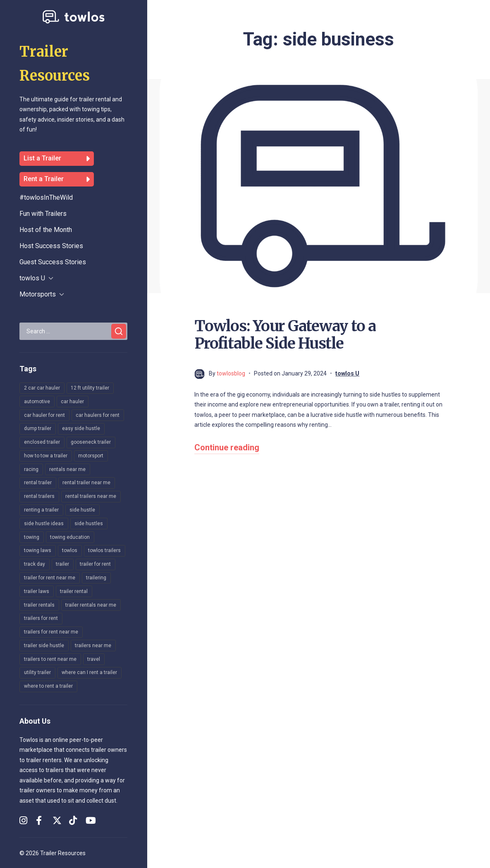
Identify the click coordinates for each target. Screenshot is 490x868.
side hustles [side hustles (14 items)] (89, 524)
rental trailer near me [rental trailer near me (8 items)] (86, 483)
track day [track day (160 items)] (35, 564)
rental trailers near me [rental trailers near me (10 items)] (91, 496)
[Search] (119, 331)
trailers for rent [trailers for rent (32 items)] (41, 618)
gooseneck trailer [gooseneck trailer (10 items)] (91, 442)
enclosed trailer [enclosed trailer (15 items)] (42, 442)
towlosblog (231, 373)
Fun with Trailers (43, 214)
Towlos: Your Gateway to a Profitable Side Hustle (285, 335)
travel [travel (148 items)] (94, 659)
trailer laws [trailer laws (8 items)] (37, 591)
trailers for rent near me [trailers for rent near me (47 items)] (51, 632)
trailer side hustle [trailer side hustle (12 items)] (44, 646)
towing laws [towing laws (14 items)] (38, 550)
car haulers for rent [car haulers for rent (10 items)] (98, 415)
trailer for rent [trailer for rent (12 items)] (95, 564)
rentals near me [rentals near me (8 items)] (67, 469)
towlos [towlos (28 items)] (70, 550)
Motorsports (38, 294)
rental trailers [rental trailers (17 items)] (39, 496)
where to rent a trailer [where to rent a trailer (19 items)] (48, 686)
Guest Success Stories (53, 262)
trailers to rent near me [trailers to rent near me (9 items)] (50, 659)
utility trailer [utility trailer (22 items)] (37, 672)
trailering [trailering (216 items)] (96, 578)
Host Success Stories (51, 246)
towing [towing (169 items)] (32, 537)
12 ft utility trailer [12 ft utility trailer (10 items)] (90, 388)
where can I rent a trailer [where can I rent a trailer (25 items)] (89, 672)
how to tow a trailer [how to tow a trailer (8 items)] (46, 456)
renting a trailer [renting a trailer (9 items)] (41, 510)
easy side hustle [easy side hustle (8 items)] (81, 428)
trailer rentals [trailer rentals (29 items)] (39, 605)
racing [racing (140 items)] (31, 469)
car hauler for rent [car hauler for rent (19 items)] (44, 415)
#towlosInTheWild (46, 197)
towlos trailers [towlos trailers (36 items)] (104, 550)
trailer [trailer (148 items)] (62, 564)
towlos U (32, 278)
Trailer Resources (63, 853)
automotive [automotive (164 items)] (37, 402)
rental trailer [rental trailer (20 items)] (38, 483)
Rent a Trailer (57, 179)
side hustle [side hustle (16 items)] (82, 510)
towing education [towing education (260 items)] (70, 537)
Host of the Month (46, 230)
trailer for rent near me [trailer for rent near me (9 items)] (50, 578)
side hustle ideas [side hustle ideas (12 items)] (44, 524)
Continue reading (227, 447)
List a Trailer (57, 159)
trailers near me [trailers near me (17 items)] (93, 646)
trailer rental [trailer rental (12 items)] (74, 591)
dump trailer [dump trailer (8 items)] (38, 428)
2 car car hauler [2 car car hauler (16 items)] (42, 388)
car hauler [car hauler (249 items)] (72, 402)
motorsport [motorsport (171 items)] (91, 456)
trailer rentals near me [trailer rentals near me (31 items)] (91, 605)
